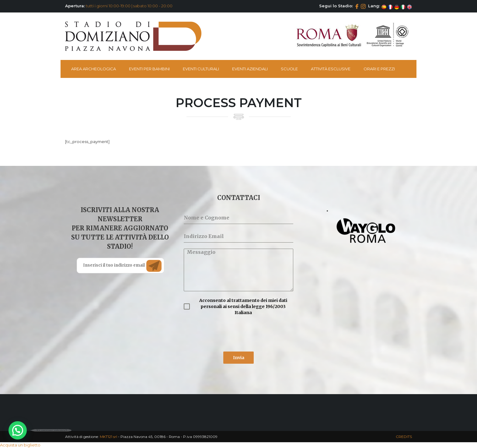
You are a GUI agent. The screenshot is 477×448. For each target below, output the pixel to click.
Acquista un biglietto (20, 445)
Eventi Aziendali (250, 69)
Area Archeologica (94, 69)
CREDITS (404, 437)
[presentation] (230, 334)
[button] (18, 430)
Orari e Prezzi (379, 69)
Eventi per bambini (149, 69)
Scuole (289, 69)
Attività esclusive (331, 69)
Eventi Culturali (201, 69)
